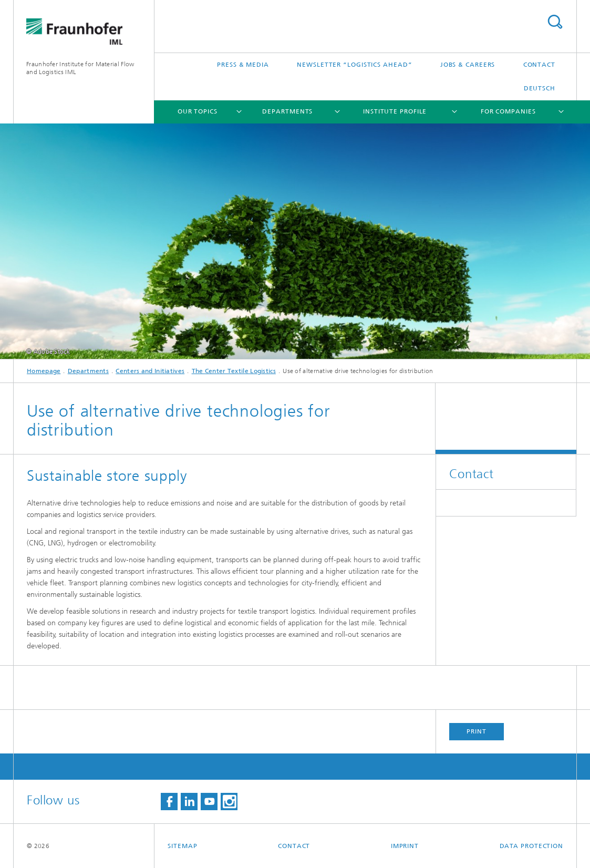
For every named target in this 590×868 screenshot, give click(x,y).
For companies (508, 111)
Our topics (198, 111)
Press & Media (243, 65)
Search (555, 22)
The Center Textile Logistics (234, 371)
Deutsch (540, 88)
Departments (287, 111)
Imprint (405, 846)
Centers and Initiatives (150, 371)
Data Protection (532, 846)
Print (477, 731)
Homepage (44, 371)
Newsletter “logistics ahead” (354, 65)
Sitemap (182, 846)
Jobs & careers (468, 65)
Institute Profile (395, 111)
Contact (539, 65)
